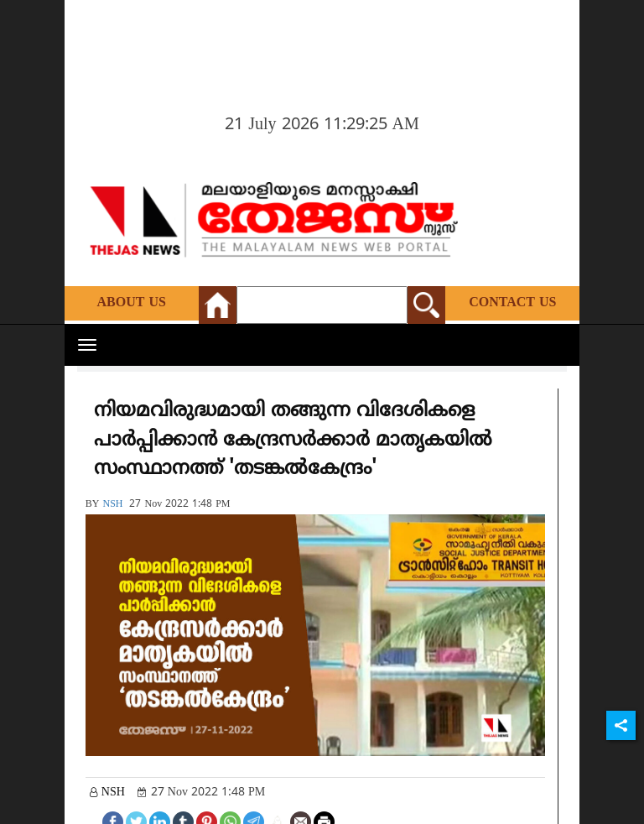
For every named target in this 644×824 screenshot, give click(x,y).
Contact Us (512, 303)
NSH (112, 505)
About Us (132, 303)
